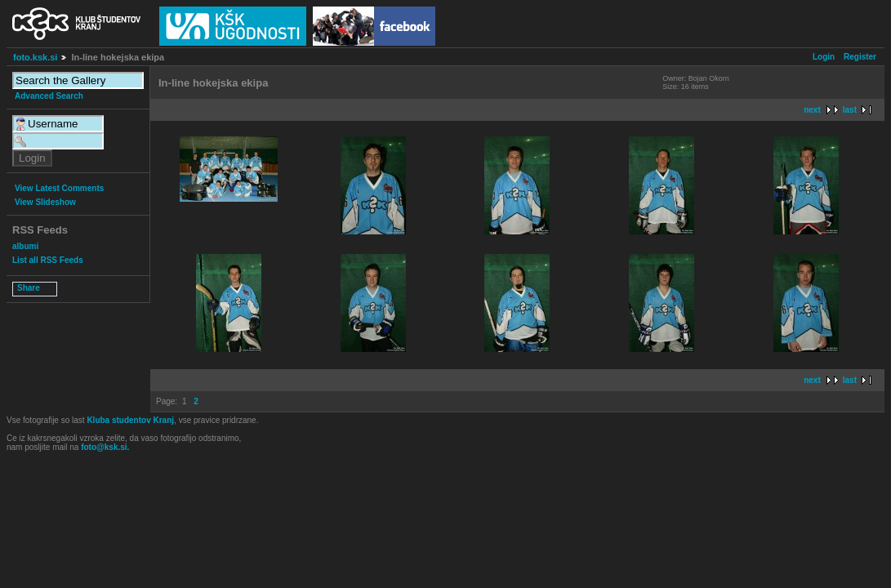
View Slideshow (45, 202)
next (812, 110)
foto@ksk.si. (105, 447)
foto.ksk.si (35, 57)
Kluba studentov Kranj (130, 420)
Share (29, 288)
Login (824, 57)
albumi (25, 246)
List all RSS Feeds (48, 260)
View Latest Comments (59, 188)
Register (860, 57)
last (850, 110)
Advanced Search (49, 96)
